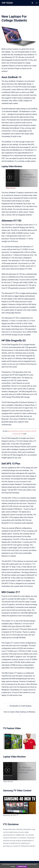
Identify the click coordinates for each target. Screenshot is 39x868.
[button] (32, 3)
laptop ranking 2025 (12, 431)
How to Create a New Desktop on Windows (20, 712)
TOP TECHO (7, 3)
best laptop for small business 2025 (26, 431)
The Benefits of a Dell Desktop (20, 706)
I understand (22, 867)
